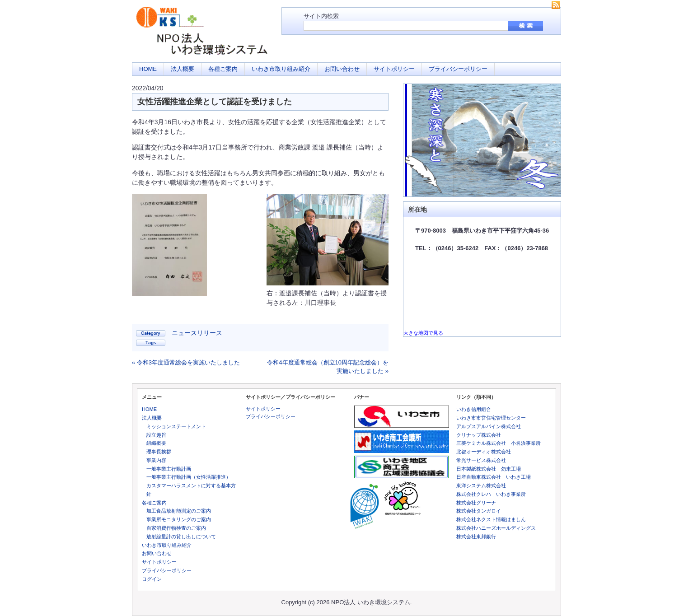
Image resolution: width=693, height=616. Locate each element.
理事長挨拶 (159, 452)
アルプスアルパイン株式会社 (489, 426)
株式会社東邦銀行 (476, 537)
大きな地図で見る (423, 333)
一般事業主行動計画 (169, 469)
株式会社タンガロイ (479, 511)
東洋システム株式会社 (481, 485)
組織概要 (156, 443)
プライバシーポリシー (458, 69)
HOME (148, 69)
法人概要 (183, 69)
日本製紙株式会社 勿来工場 (489, 469)
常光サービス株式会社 (481, 460)
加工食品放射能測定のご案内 (179, 511)
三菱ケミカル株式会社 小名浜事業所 (499, 443)
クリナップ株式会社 (479, 435)
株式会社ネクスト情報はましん (491, 519)
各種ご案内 (223, 69)
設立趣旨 (156, 435)
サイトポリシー (394, 69)
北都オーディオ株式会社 (484, 452)
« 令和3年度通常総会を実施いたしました (186, 362)
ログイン (152, 579)
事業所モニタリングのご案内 (179, 519)
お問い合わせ (342, 69)
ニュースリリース (197, 333)
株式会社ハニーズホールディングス (496, 528)
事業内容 (156, 460)
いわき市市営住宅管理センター (491, 418)
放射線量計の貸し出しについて (181, 537)
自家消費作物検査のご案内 (176, 528)
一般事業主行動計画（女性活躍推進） (189, 477)
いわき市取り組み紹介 (281, 69)
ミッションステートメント (176, 426)
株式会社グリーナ (476, 503)
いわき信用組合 (474, 409)
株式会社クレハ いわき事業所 (491, 494)
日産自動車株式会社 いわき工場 (494, 477)
